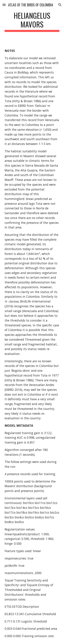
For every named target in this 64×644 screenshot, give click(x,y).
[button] (4, 5)
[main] (32, 21)
